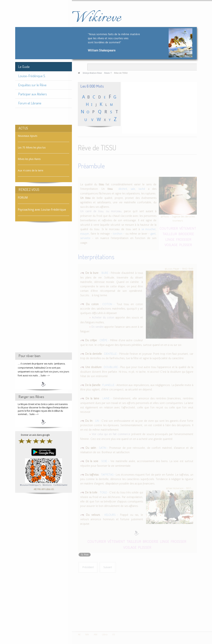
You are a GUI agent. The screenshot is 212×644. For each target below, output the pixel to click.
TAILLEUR (170, 233)
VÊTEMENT (188, 227)
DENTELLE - (111, 353)
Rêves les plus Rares (29, 159)
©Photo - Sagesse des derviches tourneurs (178, 218)
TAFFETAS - (108, 474)
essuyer (85, 233)
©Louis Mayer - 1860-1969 (179, 268)
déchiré (123, 188)
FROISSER (184, 239)
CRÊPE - (104, 340)
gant (153, 233)
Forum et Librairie (30, 103)
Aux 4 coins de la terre (30, 170)
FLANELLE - (109, 384)
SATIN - (104, 447)
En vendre (98, 326)
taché (142, 188)
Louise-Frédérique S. (32, 76)
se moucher (149, 228)
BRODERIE (186, 233)
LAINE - (107, 398)
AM (43, 489)
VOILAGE (171, 244)
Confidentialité (60, 485)
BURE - (106, 272)
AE (35, 489)
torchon (118, 233)
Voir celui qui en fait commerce (111, 434)
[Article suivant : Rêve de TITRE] (108, 567)
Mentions (47, 485)
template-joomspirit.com (211, 617)
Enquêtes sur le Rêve (32, 85)
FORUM (23, 198)
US (52, 489)
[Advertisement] (44, 290)
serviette (85, 237)
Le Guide (24, 67)
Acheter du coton (103, 317)
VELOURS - (111, 514)
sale (133, 188)
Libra (48, 489)
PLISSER (186, 244)
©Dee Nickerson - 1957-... (180, 487)
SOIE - (105, 461)
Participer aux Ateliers (33, 94)
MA (39, 489)
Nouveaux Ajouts (28, 136)
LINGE (170, 239)
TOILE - (104, 492)
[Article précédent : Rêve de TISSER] (88, 567)
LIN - (98, 420)
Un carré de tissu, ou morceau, (101, 211)
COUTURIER (169, 227)
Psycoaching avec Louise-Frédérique (42, 210)
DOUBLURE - (112, 367)
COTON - (108, 303)
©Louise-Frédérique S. (30, 485)
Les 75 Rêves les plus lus (32, 148)
